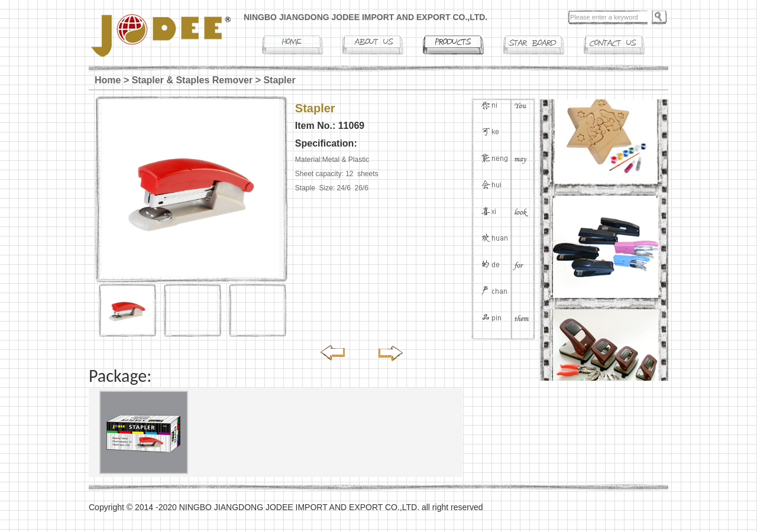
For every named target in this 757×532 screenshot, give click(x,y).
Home (108, 80)
